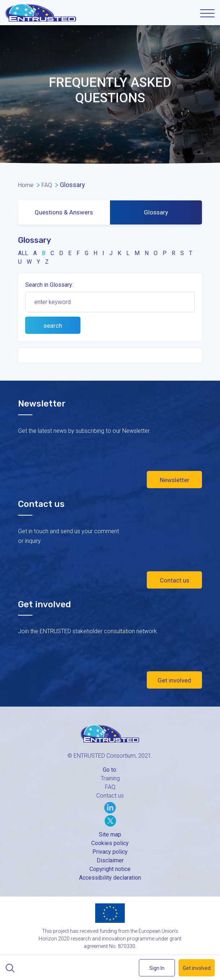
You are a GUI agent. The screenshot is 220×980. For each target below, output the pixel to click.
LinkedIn (110, 808)
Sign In (157, 968)
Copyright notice (110, 869)
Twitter (110, 821)
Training (110, 778)
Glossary (156, 212)
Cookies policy (110, 843)
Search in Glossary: (49, 285)
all (23, 253)
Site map (110, 834)
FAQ (110, 787)
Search (10, 968)
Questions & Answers (64, 212)
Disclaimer (110, 860)
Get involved (174, 680)
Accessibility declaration (110, 878)
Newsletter (175, 480)
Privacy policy (110, 852)
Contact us (175, 580)
